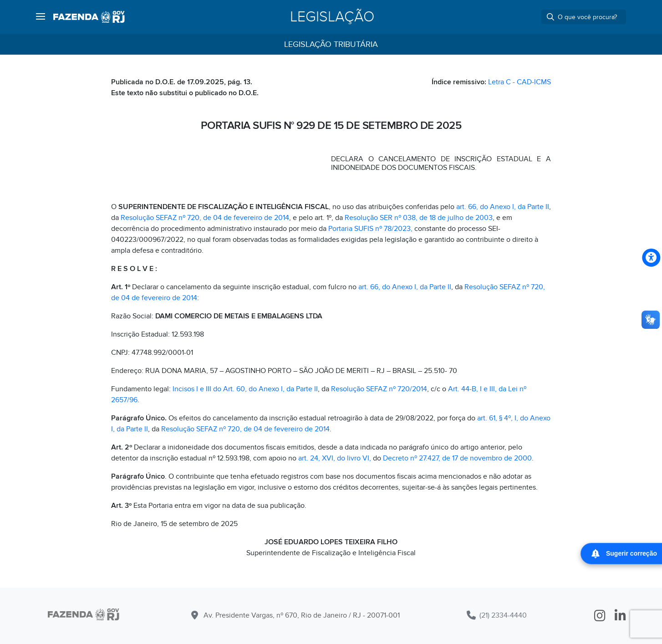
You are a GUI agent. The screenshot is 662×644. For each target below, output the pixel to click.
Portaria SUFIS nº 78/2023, (370, 229)
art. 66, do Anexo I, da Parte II (503, 207)
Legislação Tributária (331, 44)
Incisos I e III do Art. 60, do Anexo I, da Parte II (245, 389)
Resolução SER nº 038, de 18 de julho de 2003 (419, 218)
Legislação (332, 17)
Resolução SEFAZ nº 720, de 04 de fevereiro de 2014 (205, 218)
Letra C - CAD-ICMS (519, 82)
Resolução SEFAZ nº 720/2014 (379, 389)
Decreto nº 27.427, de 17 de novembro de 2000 (457, 458)
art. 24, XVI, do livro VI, (335, 458)
